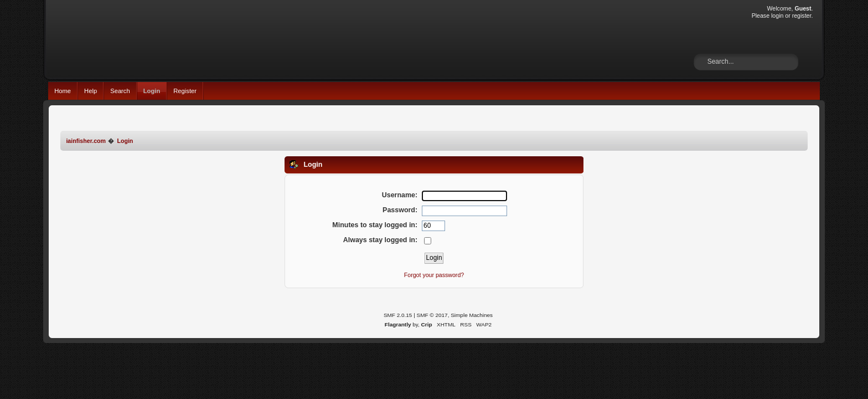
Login (152, 91)
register (802, 16)
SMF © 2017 (432, 315)
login (777, 16)
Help (91, 91)
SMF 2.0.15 (398, 315)
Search (120, 91)
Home (63, 91)
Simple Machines (472, 315)
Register (185, 91)
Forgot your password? (434, 275)
